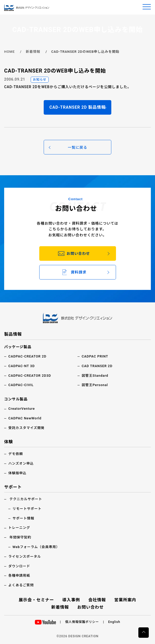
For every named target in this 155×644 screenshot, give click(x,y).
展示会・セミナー (36, 600)
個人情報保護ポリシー (82, 622)
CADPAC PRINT (95, 356)
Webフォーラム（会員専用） (36, 547)
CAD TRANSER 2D (97, 366)
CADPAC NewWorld (25, 418)
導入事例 (71, 600)
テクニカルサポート (26, 499)
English (114, 622)
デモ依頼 (16, 454)
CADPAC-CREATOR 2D (27, 356)
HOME (9, 52)
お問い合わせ (91, 607)
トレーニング (19, 528)
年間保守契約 (20, 537)
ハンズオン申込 (21, 463)
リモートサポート (27, 509)
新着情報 (33, 52)
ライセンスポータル (25, 557)
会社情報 (97, 600)
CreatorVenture (22, 409)
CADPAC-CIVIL (21, 385)
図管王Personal (95, 385)
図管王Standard (95, 376)
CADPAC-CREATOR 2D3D (30, 376)
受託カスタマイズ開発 (26, 428)
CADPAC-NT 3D (22, 366)
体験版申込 (17, 473)
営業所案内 (125, 600)
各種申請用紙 (19, 575)
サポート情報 (23, 518)
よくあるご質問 (21, 585)
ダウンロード (19, 566)
